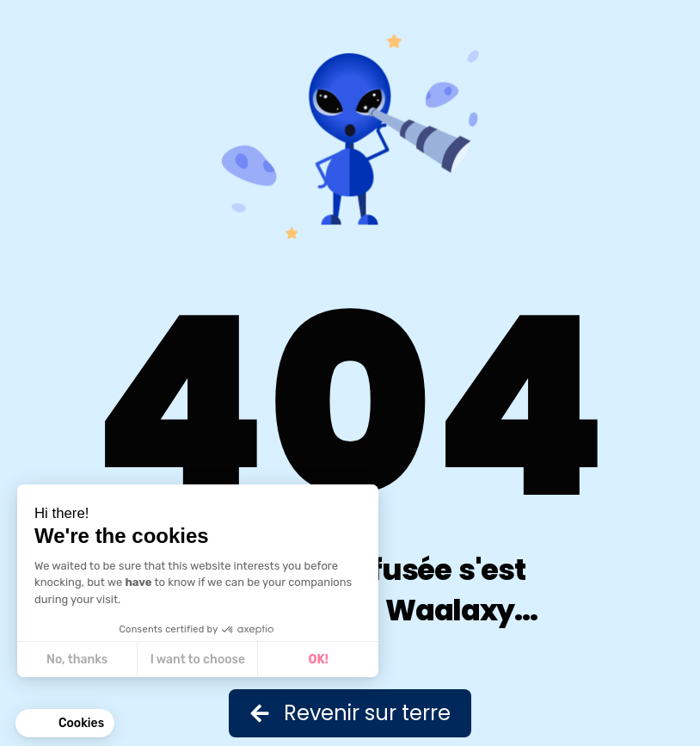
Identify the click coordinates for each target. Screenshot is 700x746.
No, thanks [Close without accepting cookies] (77, 660)
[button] (65, 724)
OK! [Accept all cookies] (319, 660)
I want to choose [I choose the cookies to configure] (198, 660)
